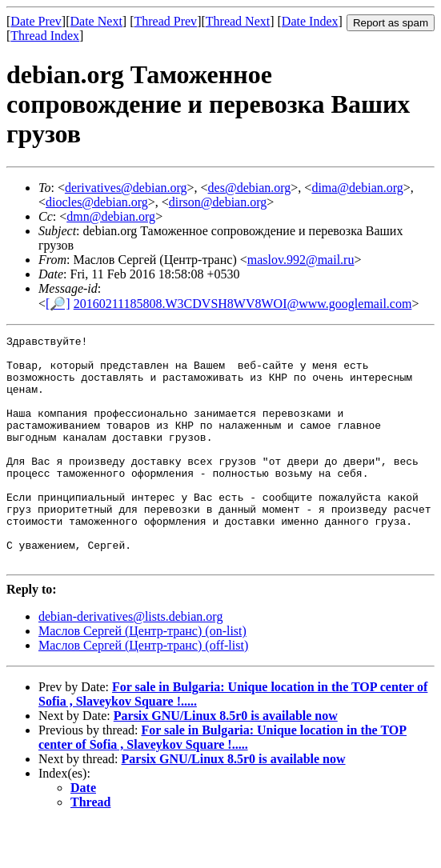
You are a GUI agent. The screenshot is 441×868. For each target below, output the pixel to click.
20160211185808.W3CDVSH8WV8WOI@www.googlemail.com (243, 304)
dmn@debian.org (111, 216)
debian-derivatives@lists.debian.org (130, 662)
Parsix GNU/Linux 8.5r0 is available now (226, 761)
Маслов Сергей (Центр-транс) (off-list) (143, 691)
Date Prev (36, 21)
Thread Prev (165, 21)
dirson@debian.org (218, 202)
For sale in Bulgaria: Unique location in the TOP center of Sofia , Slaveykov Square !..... (223, 783)
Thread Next (238, 21)
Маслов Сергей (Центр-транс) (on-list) (142, 676)
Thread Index (45, 36)
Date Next (96, 21)
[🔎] (58, 304)
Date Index (310, 21)
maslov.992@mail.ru (301, 260)
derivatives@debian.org (126, 188)
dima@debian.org (357, 188)
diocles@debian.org (97, 202)
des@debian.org (250, 188)
